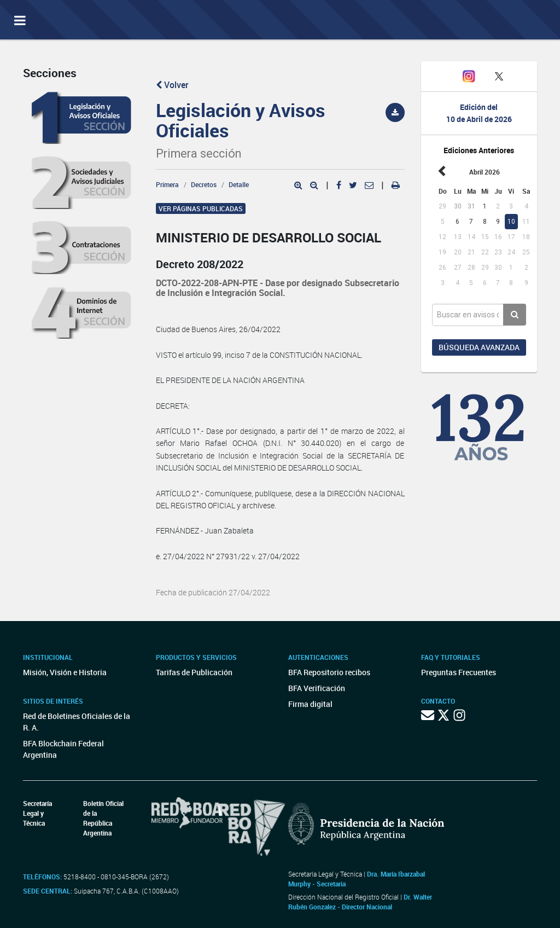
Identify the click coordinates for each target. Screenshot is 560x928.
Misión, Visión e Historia (65, 672)
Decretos (204, 184)
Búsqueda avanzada (479, 347)
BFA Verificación (317, 688)
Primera (167, 184)
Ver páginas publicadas (201, 208)
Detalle (239, 184)
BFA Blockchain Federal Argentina (63, 749)
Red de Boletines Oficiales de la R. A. (77, 722)
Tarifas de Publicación (194, 672)
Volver (172, 85)
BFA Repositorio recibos (329, 672)
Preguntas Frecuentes (459, 672)
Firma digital (310, 704)
